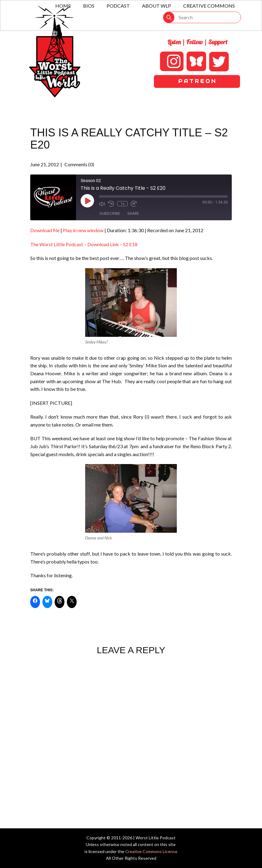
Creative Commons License (151, 851)
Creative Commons (209, 6)
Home (63, 6)
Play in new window (83, 230)
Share (133, 213)
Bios (89, 6)
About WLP (156, 6)
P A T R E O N (197, 81)
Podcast (118, 6)
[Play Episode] (87, 201)
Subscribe (110, 213)
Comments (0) (79, 164)
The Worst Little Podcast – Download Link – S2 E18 (84, 244)
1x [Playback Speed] (122, 203)
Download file (45, 230)
